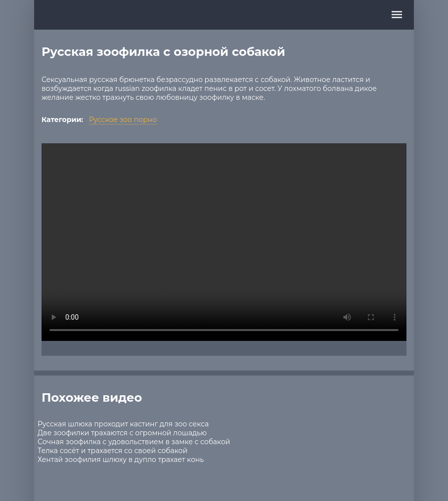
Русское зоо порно (123, 120)
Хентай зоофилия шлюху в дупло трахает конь (121, 459)
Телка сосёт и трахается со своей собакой (112, 451)
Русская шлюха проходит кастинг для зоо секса (123, 424)
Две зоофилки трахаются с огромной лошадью (122, 433)
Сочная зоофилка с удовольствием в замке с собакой (134, 442)
